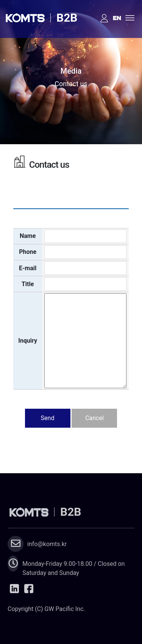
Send (48, 418)
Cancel (94, 418)
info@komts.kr (47, 544)
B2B (67, 18)
